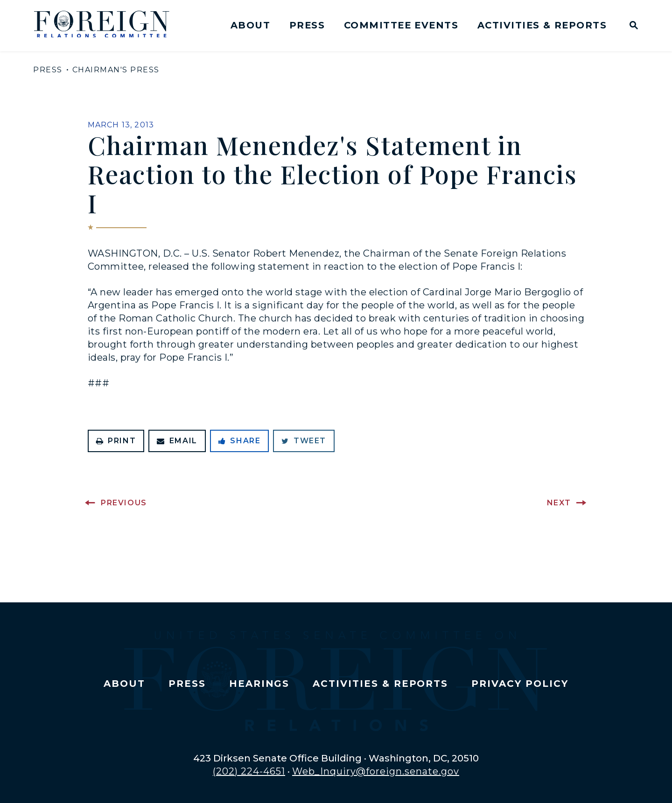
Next (559, 503)
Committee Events (401, 25)
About (250, 25)
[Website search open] (632, 26)
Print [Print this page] (116, 441)
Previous (124, 503)
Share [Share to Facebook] (240, 441)
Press (307, 25)
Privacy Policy (520, 684)
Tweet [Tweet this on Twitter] (304, 441)
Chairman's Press (116, 70)
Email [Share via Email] (177, 441)
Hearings (259, 684)
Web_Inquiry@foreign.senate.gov (376, 771)
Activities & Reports (542, 25)
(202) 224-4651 (249, 771)
